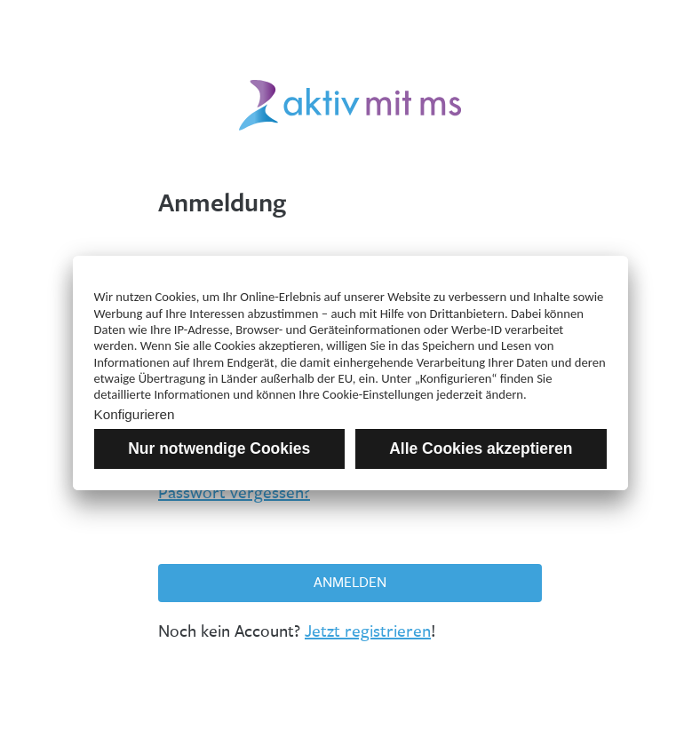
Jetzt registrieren (368, 631)
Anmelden (350, 582)
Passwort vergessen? (234, 493)
